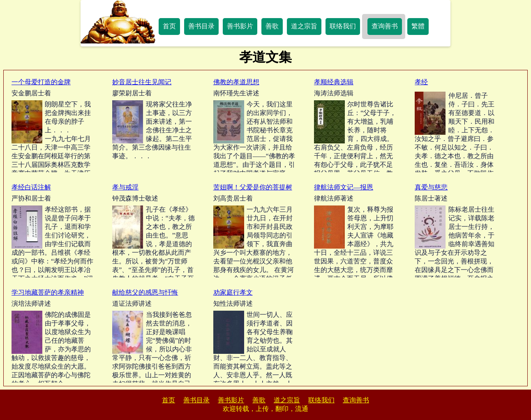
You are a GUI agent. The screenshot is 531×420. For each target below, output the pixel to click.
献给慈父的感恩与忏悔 (145, 292)
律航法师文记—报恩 (344, 187)
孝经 (421, 82)
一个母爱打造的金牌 (41, 82)
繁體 (418, 26)
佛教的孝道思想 (236, 82)
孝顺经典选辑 (334, 82)
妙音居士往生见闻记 (142, 82)
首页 (169, 26)
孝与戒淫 (125, 187)
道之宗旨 (304, 26)
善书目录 (201, 26)
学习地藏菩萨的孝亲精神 (48, 292)
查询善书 (385, 26)
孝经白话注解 (31, 187)
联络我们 (343, 26)
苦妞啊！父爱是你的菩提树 (253, 187)
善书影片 (240, 26)
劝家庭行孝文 (233, 292)
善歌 (272, 26)
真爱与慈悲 (431, 187)
